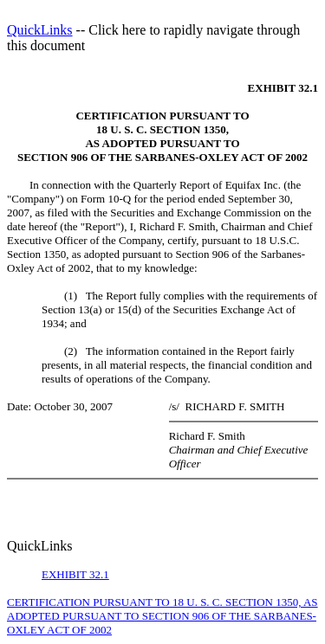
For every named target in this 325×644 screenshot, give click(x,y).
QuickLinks (40, 30)
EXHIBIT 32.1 (75, 574)
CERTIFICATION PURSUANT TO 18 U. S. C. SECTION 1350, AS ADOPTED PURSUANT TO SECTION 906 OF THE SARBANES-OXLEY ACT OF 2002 (162, 616)
